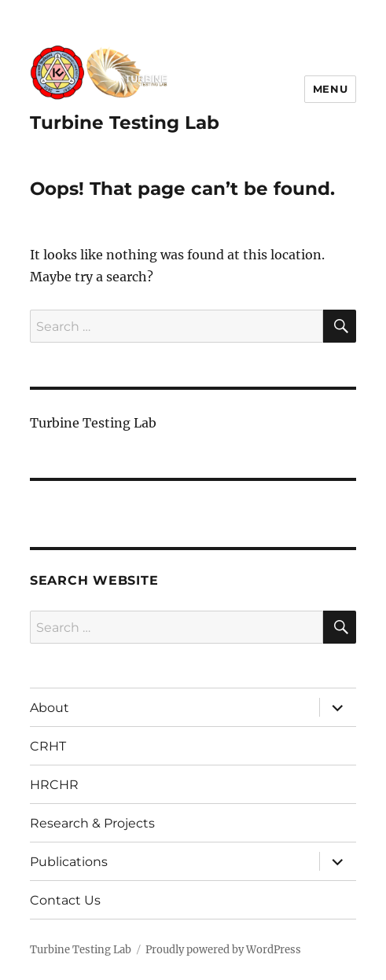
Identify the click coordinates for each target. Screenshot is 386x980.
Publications (69, 862)
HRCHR (54, 785)
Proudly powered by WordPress (223, 950)
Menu (330, 89)
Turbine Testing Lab (125, 123)
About (50, 708)
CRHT (48, 746)
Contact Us (65, 900)
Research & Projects (92, 823)
